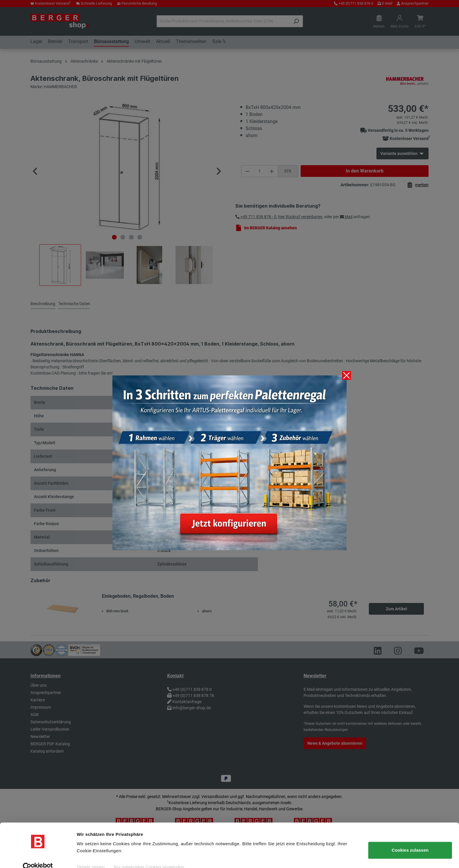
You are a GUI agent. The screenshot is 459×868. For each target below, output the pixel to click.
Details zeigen (91, 856)
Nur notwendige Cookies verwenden (149, 856)
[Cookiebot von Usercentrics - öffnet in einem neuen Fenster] (38, 857)
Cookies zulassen (410, 840)
